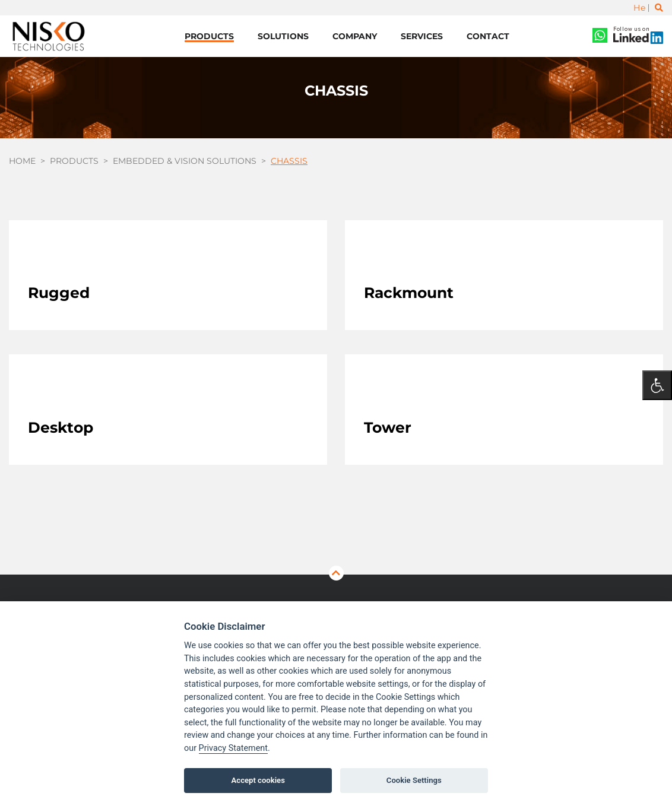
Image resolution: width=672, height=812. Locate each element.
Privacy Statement (233, 748)
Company (355, 36)
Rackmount (409, 293)
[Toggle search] (659, 8)
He (639, 8)
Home (22, 161)
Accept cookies (258, 780)
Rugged (59, 293)
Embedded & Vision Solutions (185, 161)
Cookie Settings (414, 780)
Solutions (283, 36)
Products (209, 36)
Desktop (61, 427)
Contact (488, 36)
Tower (388, 427)
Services (422, 36)
